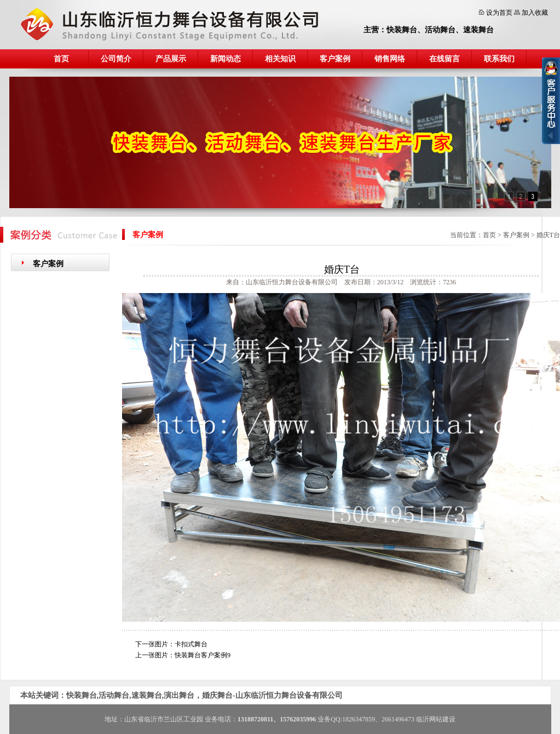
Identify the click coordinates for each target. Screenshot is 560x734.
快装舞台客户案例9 (203, 655)
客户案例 (335, 59)
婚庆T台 (548, 235)
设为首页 (499, 13)
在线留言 (444, 59)
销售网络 (390, 59)
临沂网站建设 (436, 719)
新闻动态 (226, 59)
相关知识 (280, 59)
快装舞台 (402, 30)
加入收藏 (535, 13)
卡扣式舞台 (191, 644)
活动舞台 (440, 30)
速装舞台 (478, 30)
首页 (61, 59)
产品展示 (171, 59)
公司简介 (116, 59)
